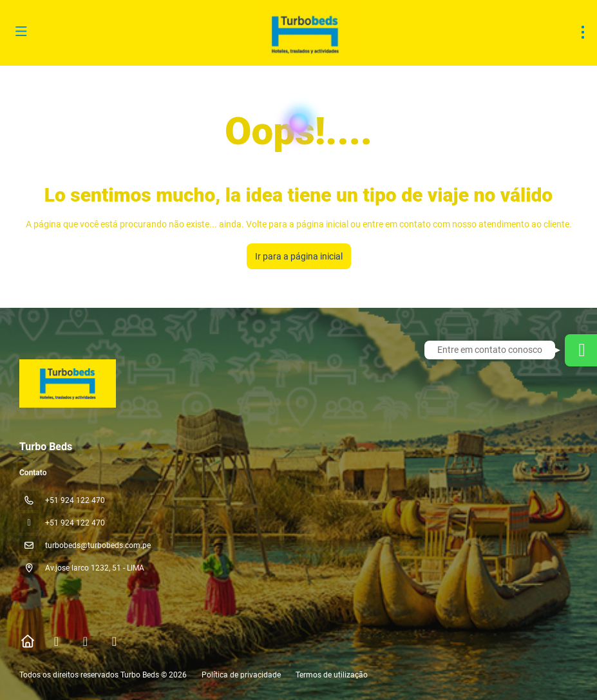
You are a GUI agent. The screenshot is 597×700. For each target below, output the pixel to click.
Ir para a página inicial (299, 256)
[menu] (583, 32)
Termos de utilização (331, 675)
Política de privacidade (241, 675)
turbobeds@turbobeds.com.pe (98, 545)
